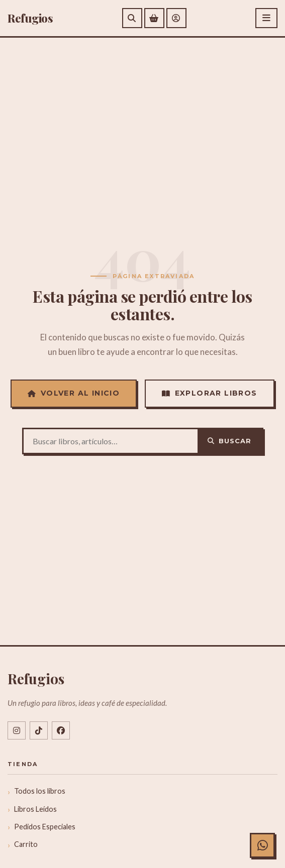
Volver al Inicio (74, 393)
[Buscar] (132, 18)
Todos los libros (40, 791)
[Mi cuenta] (176, 18)
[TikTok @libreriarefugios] (39, 730)
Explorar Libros (209, 393)
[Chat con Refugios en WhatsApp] (262, 845)
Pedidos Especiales (45, 827)
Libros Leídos (35, 809)
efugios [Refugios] (30, 18)
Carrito (26, 844)
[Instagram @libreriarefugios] (17, 730)
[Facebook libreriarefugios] (61, 730)
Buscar (229, 441)
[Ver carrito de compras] (154, 18)
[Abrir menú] (266, 18)
